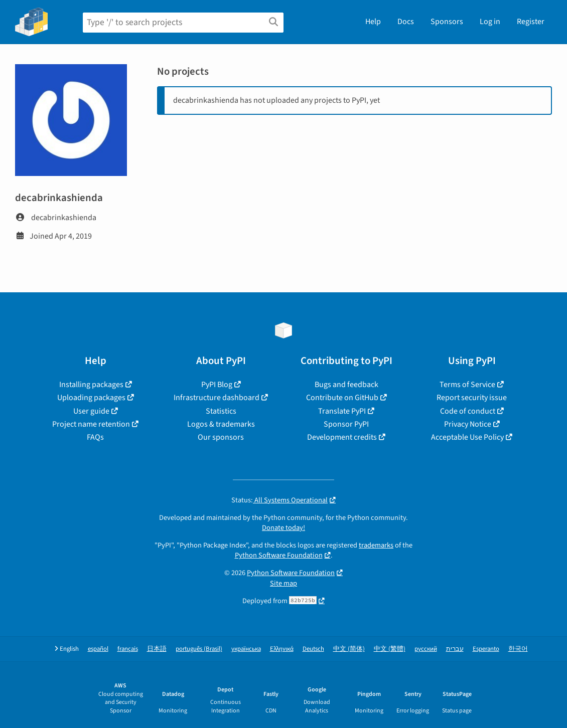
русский (426, 649)
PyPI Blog (217, 385)
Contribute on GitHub (342, 398)
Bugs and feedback (346, 385)
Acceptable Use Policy (467, 437)
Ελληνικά (282, 649)
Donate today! (283, 528)
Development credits (342, 437)
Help (373, 22)
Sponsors (447, 22)
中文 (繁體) (390, 649)
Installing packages (91, 385)
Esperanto (486, 649)
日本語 (157, 649)
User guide (91, 411)
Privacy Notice (468, 424)
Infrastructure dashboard (217, 398)
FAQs (95, 437)
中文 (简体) (349, 649)
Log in (490, 22)
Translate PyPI (342, 411)
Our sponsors (221, 437)
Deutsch (313, 649)
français (128, 649)
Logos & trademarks (221, 424)
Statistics (221, 411)
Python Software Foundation (279, 555)
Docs (406, 22)
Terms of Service (467, 385)
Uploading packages (91, 398)
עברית (455, 649)
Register (531, 22)
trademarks (376, 545)
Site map (283, 583)
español (98, 649)
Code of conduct (468, 411)
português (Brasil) (199, 649)
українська (246, 649)
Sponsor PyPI (346, 424)
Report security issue (472, 398)
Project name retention (91, 424)
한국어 (518, 649)
